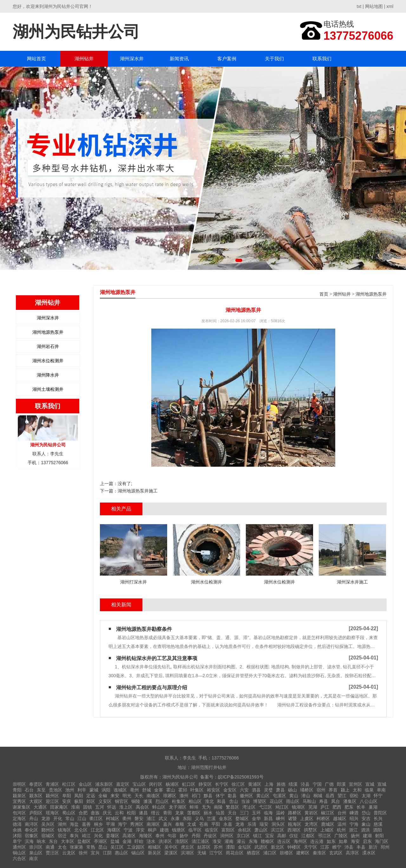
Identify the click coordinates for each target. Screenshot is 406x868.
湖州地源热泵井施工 (138, 491)
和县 (221, 801)
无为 (206, 807)
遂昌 (143, 813)
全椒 (103, 796)
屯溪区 (279, 796)
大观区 (36, 801)
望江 (342, 796)
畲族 (95, 813)
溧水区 (369, 853)
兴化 (98, 836)
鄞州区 (48, 830)
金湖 (127, 841)
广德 (329, 784)
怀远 (112, 807)
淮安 (217, 841)
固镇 (88, 807)
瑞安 (264, 824)
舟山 (34, 818)
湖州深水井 (132, 59)
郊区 (91, 801)
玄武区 (336, 853)
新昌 (268, 818)
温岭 (280, 813)
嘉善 (86, 824)
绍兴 (354, 818)
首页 (324, 294)
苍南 (204, 824)
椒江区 (328, 813)
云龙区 (69, 853)
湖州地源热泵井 (48, 332)
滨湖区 (187, 853)
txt (359, 6)
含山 (233, 801)
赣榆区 (267, 841)
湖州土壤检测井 (48, 389)
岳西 (330, 796)
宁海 (354, 824)
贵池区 (56, 790)
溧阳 (230, 847)
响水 (41, 841)
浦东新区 (104, 784)
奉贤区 (36, 784)
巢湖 (373, 807)
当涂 (246, 801)
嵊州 (280, 818)
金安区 (230, 790)
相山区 (195, 801)
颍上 (345, 790)
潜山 (306, 796)
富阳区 (228, 830)
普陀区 (380, 813)
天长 (139, 796)
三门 (244, 813)
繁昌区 (232, 807)
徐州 (83, 853)
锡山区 (138, 853)
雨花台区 (235, 853)
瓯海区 (295, 824)
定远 (91, 796)
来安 (115, 796)
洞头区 (278, 824)
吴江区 (117, 847)
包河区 (19, 813)
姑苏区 (204, 847)
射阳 (379, 836)
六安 (244, 790)
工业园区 (136, 847)
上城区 (327, 830)
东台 (53, 841)
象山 (366, 824)
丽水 (208, 813)
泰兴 (74, 836)
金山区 (85, 784)
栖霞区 (253, 853)
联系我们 (322, 59)
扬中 (184, 836)
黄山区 (263, 796)
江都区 (308, 836)
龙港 (240, 824)
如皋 (343, 841)
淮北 (209, 801)
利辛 (82, 790)
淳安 (140, 830)
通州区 (19, 847)
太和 (357, 790)
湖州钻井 (84, 59)
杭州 (341, 830)
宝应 (270, 836)
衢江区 (96, 818)
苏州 (218, 847)
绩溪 (293, 784)
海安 (355, 841)
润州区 (227, 836)
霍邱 (183, 790)
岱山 (366, 813)
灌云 (241, 841)
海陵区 (146, 836)
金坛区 (245, 847)
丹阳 (196, 836)
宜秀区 (19, 801)
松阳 (131, 813)
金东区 (226, 818)
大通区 (40, 807)
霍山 (171, 790)
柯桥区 (323, 818)
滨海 (29, 841)
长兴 (378, 818)
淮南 (75, 807)
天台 (232, 813)
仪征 (294, 836)
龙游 (46, 818)
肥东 (349, 807)
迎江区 (52, 801)
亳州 (134, 790)
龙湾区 (311, 824)
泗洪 (365, 830)
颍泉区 (19, 796)
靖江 (86, 836)
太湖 (366, 796)
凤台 (336, 801)
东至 (41, 790)
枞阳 (79, 801)
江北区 (97, 830)
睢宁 (337, 847)
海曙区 (114, 830)
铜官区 (121, 801)
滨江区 (278, 830)
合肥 (83, 813)
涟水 (151, 841)
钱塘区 (179, 830)
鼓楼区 (286, 853)
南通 (50, 847)
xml (390, 6)
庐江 (325, 807)
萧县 (280, 790)
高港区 (129, 836)
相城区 (154, 847)
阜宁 (17, 841)
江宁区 (216, 853)
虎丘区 (187, 847)
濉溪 (148, 801)
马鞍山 (309, 801)
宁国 (317, 784)
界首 (333, 790)
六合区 (19, 858)
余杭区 (245, 830)
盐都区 (84, 841)
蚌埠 (194, 807)
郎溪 (341, 784)
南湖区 (153, 824)
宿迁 (62, 836)
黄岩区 (311, 813)
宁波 (128, 830)
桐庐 (152, 830)
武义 (163, 818)
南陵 (218, 807)
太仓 (62, 847)
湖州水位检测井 (48, 361)
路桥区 (295, 813)
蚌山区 (159, 807)
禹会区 (142, 807)
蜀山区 (69, 813)
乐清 (252, 824)
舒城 (147, 790)
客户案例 (227, 59)
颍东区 (36, 796)
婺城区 (242, 818)
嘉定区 (123, 784)
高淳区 (352, 853)
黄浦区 (255, 784)
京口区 (243, 836)
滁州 (184, 796)
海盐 (74, 824)
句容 (172, 836)
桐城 (318, 796)
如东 (331, 841)
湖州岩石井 (48, 346)
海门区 (382, 841)
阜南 (381, 790)
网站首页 (36, 59)
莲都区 (194, 813)
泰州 (160, 836)
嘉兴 (167, 824)
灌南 (229, 841)
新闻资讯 (179, 59)
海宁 (122, 824)
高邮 (282, 836)
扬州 (355, 836)
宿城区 (48, 836)
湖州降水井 (48, 375)
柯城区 (113, 818)
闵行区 (156, 784)
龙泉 (180, 813)
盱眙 (139, 841)
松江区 (69, 784)
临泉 (369, 790)
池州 (70, 790)
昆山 (103, 847)
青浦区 (52, 784)
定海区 (19, 818)
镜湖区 (298, 807)
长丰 (361, 807)
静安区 (205, 784)
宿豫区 (31, 836)
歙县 (232, 796)
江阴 (107, 853)
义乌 (199, 818)
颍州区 (52, 796)
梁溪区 (171, 853)
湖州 (62, 824)
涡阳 (106, 790)
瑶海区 (52, 813)
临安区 (212, 830)
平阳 (216, 824)
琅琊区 (170, 796)
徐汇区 (238, 784)
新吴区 (154, 853)
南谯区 (153, 796)
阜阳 (67, 796)
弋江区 (265, 807)
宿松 (354, 796)
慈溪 (378, 824)
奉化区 (31, 830)
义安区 (105, 801)
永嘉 (228, 824)
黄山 (294, 796)
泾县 (305, 784)
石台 (29, 790)
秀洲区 (137, 824)
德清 (17, 824)
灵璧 (268, 790)
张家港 (76, 847)
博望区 (260, 801)
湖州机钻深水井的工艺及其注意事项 (157, 658)
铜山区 (19, 853)
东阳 (187, 818)
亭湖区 (101, 841)
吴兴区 (48, 824)
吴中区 (171, 847)
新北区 (278, 847)
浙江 (353, 830)
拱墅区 (311, 830)
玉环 (256, 813)
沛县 (349, 847)
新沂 (373, 847)
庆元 (107, 813)
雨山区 (293, 801)
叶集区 (197, 790)
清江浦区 (200, 841)
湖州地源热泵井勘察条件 (144, 629)
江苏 (325, 847)
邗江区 (324, 836)
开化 (58, 818)
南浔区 (31, 824)
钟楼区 (294, 847)
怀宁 (378, 796)
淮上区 (126, 807)
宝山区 (139, 784)
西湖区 (294, 830)
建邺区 (303, 853)
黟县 (208, 796)
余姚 (17, 830)
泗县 (256, 790)
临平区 (195, 830)
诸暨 (292, 818)
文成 (192, 824)
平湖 (110, 824)
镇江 (258, 836)
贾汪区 (52, 853)
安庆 (67, 801)
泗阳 (377, 830)
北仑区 (81, 830)
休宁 (220, 796)
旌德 (281, 784)
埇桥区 (307, 790)
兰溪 (211, 818)
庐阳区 (36, 813)
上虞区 (307, 818)
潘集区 (350, 801)
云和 (119, 813)
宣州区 (356, 784)
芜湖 (313, 807)
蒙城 (94, 790)
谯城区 (120, 790)
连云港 (317, 841)
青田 (167, 813)
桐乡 (98, 824)
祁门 (196, 796)
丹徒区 (210, 836)
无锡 (202, 853)
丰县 (361, 847)
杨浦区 (172, 784)
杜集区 (179, 801)
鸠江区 (282, 807)
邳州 (385, 847)
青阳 (17, 790)
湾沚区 (249, 807)
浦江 (151, 818)
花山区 (276, 801)
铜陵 (136, 801)
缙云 (155, 813)
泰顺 (180, 824)
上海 (269, 784)
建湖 (367, 836)
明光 (127, 796)
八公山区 (369, 801)
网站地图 (374, 6)
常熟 (91, 847)
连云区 (284, 841)
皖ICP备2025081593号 (241, 777)
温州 (342, 824)
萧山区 (261, 830)
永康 (175, 818)
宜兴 (95, 853)
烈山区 (162, 801)
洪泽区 (165, 841)
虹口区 (189, 784)
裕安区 (213, 790)
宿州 (321, 790)
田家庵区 (59, 807)
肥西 (337, 807)
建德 (164, 830)
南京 (34, 858)
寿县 (324, 801)
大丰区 (68, 841)
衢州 (127, 818)
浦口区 (270, 853)
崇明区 (19, 784)
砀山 (292, 790)
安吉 (366, 818)
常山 (70, 818)
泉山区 (36, 853)
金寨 (159, 790)
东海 (253, 841)
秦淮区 (319, 853)
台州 (342, 813)
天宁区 (311, 847)
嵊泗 (354, 813)
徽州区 (246, 796)
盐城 (115, 841)
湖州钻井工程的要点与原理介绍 (152, 688)
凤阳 (79, 796)
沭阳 (17, 836)
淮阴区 (182, 841)
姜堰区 (113, 836)
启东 (367, 841)
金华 (256, 818)
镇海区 (64, 830)
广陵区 (341, 836)
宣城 (370, 784)
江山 (82, 818)
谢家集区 (22, 807)
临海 (268, 813)
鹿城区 (328, 824)
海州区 (300, 841)
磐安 (139, 818)
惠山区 (121, 853)
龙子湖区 (178, 807)
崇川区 (36, 847)
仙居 (220, 813)
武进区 (261, 847)
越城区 (340, 818)
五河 (100, 807)
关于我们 (274, 59)
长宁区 (222, 784)
